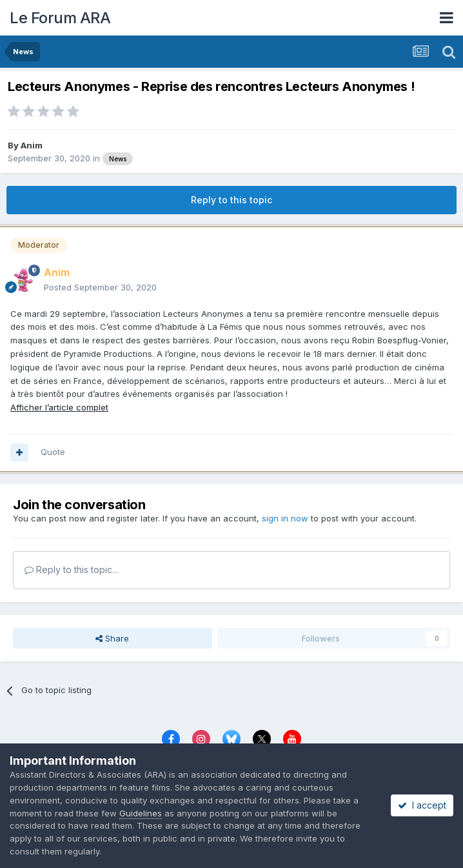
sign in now (285, 518)
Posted (100, 287)
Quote (53, 452)
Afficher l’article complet (59, 407)
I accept (422, 805)
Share (112, 638)
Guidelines (141, 813)
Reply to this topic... (71, 570)
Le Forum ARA (60, 18)
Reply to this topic (231, 200)
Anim (32, 145)
